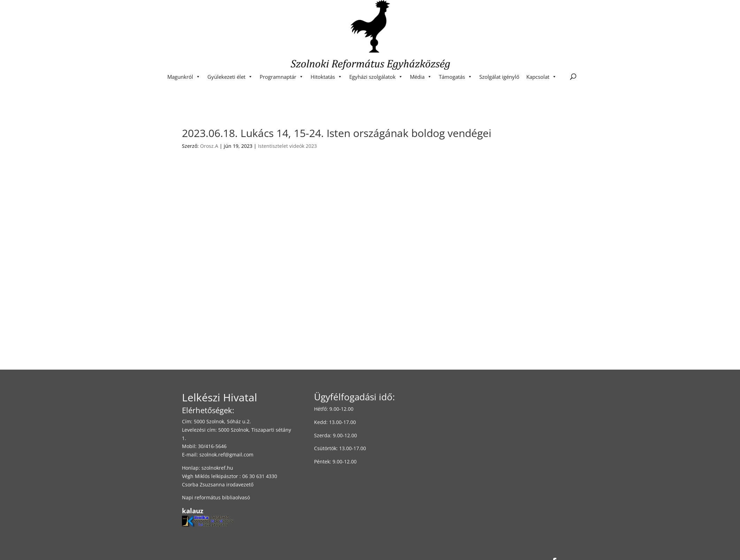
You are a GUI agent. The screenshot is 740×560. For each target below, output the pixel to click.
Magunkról (184, 77)
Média (421, 77)
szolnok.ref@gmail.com (226, 455)
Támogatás (456, 77)
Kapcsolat (541, 77)
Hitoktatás (326, 77)
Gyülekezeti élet (230, 77)
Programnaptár (282, 77)
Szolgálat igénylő (499, 77)
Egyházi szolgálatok (376, 77)
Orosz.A (209, 146)
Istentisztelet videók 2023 (287, 146)
